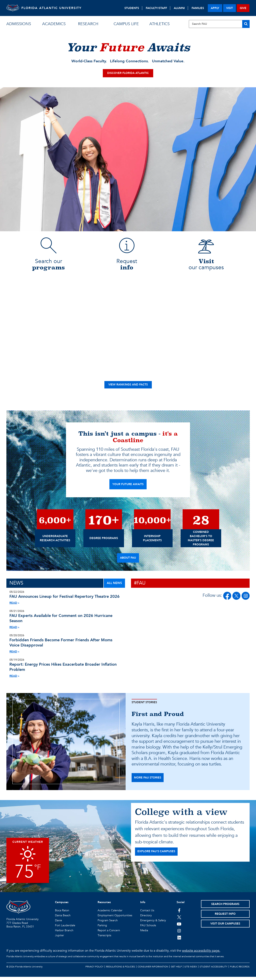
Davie (58, 924)
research (88, 24)
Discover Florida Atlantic (128, 76)
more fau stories (148, 781)
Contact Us (147, 914)
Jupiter (59, 939)
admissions (19, 24)
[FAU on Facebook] (227, 599)
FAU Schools (148, 929)
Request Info (225, 917)
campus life (126, 24)
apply (215, 8)
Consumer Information (153, 970)
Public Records (240, 970)
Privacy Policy (94, 970)
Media (144, 934)
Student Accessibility (213, 970)
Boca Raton (62, 914)
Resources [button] (104, 905)
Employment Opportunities (115, 919)
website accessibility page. (201, 954)
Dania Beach (63, 919)
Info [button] (143, 905)
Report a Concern (109, 934)
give (243, 8)
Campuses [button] (62, 905)
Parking (102, 929)
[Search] (246, 24)
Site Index (191, 970)
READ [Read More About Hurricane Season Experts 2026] (13, 630)
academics (54, 24)
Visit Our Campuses (225, 927)
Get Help (176, 970)
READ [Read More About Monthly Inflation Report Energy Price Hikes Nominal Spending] (13, 679)
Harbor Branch (64, 934)
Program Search (108, 924)
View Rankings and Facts (128, 388)
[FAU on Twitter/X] (236, 599)
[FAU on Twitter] (179, 920)
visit (229, 8)
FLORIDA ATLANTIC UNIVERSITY (56, 8)
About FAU (128, 561)
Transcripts (104, 939)
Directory (146, 919)
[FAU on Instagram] (246, 599)
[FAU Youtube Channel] (179, 927)
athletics (159, 24)
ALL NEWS (114, 586)
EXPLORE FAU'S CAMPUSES (156, 854)
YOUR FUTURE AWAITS (128, 487)
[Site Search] (219, 24)
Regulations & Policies (120, 970)
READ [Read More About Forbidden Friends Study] (13, 655)
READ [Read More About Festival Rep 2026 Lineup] (13, 606)
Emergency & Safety (153, 924)
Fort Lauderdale (65, 929)
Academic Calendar (110, 914)
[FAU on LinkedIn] (179, 941)
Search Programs (225, 907)
